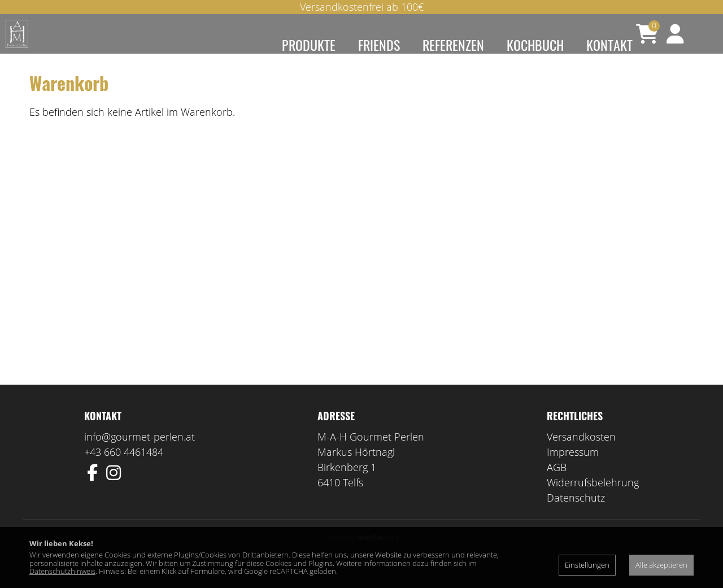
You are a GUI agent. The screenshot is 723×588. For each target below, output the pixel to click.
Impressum (573, 468)
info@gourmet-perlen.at (140, 453)
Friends (379, 45)
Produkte (309, 45)
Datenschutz (576, 514)
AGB (557, 484)
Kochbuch (535, 45)
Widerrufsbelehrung (593, 499)
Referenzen (453, 45)
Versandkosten (581, 453)
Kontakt (609, 45)
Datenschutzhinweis (62, 571)
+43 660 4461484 (124, 468)
